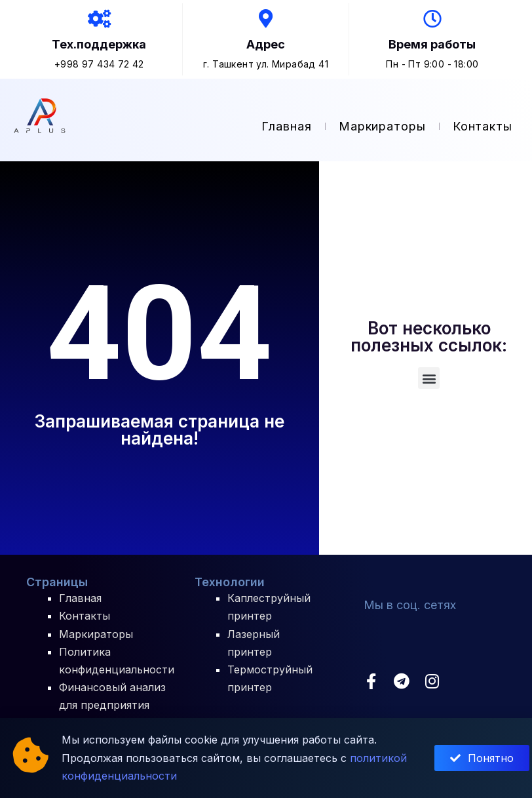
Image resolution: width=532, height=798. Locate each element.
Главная (287, 128)
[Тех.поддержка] (99, 20)
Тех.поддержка (99, 46)
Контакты (483, 128)
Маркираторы (382, 128)
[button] (429, 379)
